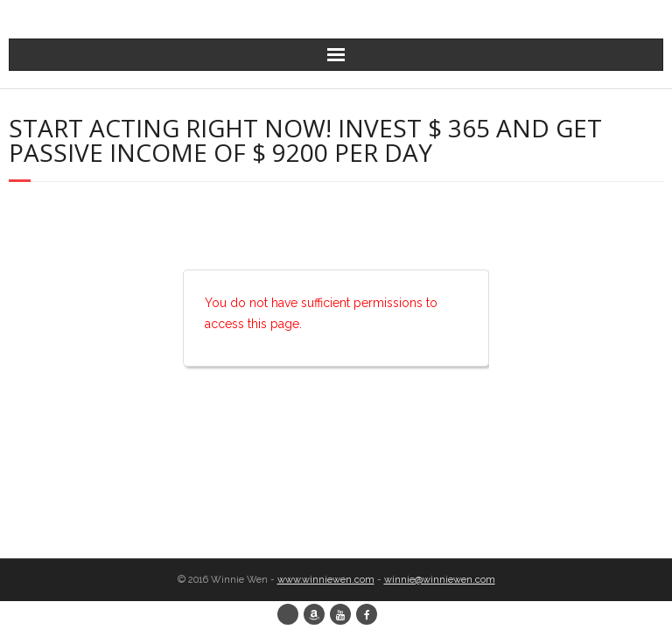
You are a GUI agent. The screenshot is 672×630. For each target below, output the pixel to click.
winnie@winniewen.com (440, 580)
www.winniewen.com (326, 580)
